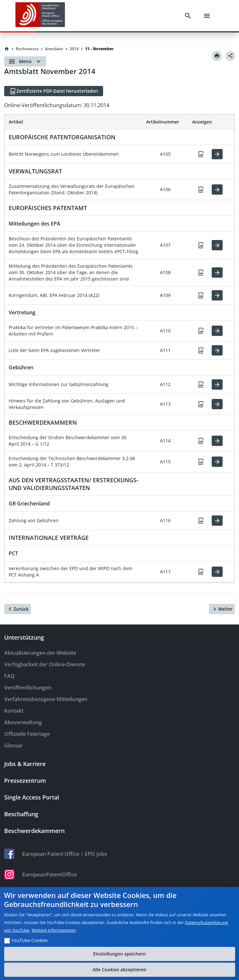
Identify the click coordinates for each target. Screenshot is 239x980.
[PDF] (201, 154)
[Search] (188, 16)
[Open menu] (25, 61)
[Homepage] (7, 49)
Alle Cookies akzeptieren (119, 970)
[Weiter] (222, 609)
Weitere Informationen (54, 930)
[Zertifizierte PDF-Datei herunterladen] (54, 91)
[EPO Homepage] (40, 16)
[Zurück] (18, 609)
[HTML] (217, 154)
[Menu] (207, 16)
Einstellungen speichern (119, 954)
